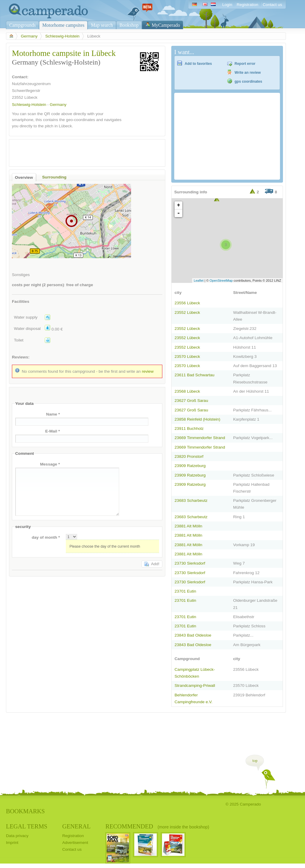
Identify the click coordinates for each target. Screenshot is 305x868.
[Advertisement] (82, 151)
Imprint (12, 843)
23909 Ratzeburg (190, 466)
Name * (53, 414)
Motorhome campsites (63, 25)
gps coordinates (249, 82)
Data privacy (17, 836)
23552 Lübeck (187, 312)
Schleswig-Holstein (62, 36)
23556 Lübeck (187, 303)
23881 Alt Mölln (188, 526)
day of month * (46, 537)
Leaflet (199, 281)
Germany (29, 36)
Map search (102, 25)
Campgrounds (22, 25)
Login (227, 5)
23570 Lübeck (187, 357)
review (148, 371)
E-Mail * (53, 431)
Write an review (248, 73)
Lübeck (31, 97)
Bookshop (129, 25)
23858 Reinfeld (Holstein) (197, 419)
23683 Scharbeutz (191, 500)
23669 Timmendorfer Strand (200, 438)
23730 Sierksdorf (190, 563)
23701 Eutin (185, 591)
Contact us (272, 5)
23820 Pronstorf (189, 456)
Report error (245, 64)
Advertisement (75, 843)
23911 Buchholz (189, 428)
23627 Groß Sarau (191, 401)
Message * (50, 464)
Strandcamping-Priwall (195, 686)
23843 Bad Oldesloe (193, 635)
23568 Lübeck (187, 391)
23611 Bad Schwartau (194, 375)
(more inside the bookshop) (183, 827)
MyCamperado (166, 25)
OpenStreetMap (221, 281)
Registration (247, 5)
